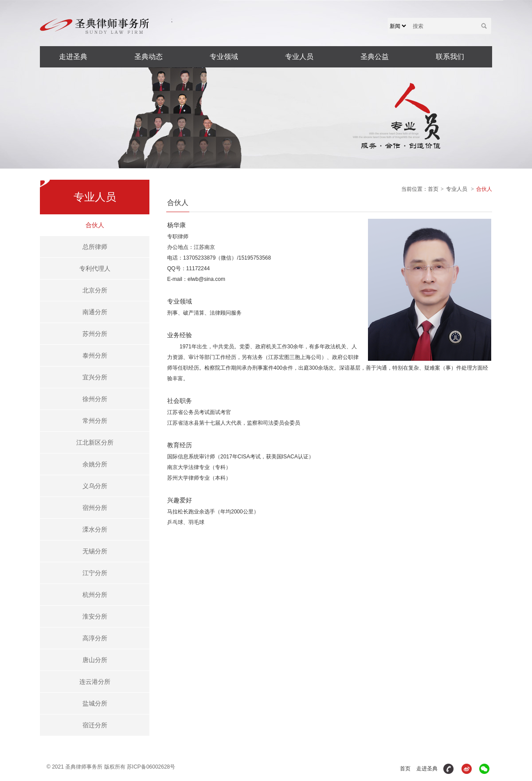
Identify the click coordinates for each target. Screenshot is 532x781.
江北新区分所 (95, 442)
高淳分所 (95, 638)
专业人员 (299, 57)
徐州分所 (95, 399)
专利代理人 (95, 268)
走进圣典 (73, 57)
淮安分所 (95, 616)
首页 (433, 189)
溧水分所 (95, 529)
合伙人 (95, 225)
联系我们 (450, 57)
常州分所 (95, 421)
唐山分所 (95, 660)
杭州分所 (95, 595)
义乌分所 (95, 486)
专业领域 (224, 57)
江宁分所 (95, 573)
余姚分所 (95, 464)
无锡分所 (95, 551)
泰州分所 (95, 355)
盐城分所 (95, 703)
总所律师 (95, 247)
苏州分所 (95, 334)
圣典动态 (149, 57)
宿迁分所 (95, 725)
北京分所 (95, 290)
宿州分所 (95, 508)
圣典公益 (375, 57)
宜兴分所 (95, 377)
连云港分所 (95, 682)
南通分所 (95, 312)
